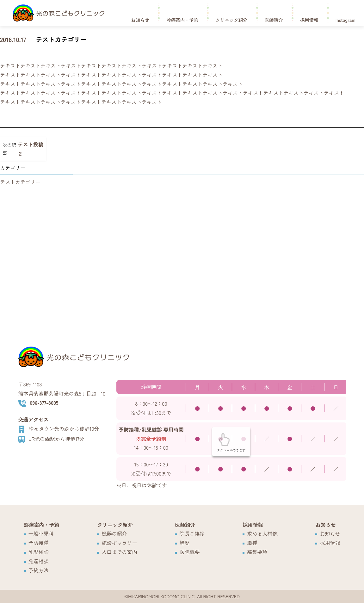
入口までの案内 (119, 552)
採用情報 (309, 19)
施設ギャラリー (119, 543)
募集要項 (257, 552)
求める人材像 (262, 533)
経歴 (184, 543)
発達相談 (39, 561)
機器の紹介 (114, 533)
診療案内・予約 (183, 19)
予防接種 (39, 543)
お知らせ (140, 19)
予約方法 (39, 570)
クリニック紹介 (232, 19)
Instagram (345, 19)
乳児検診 (39, 552)
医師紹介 (274, 19)
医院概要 (189, 552)
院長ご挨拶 (192, 533)
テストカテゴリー (61, 39)
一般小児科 (41, 533)
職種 (252, 543)
